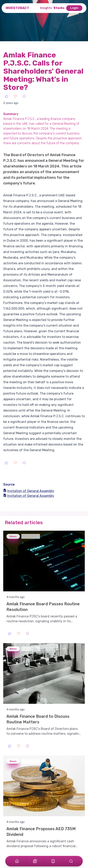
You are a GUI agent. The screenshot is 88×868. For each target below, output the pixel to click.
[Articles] (35, 861)
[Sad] (24, 96)
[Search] (71, 861)
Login (74, 8)
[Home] (17, 861)
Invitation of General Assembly (29, 491)
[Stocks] (53, 861)
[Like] (6, 96)
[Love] (15, 96)
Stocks (59, 8)
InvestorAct (17, 8)
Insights (46, 8)
